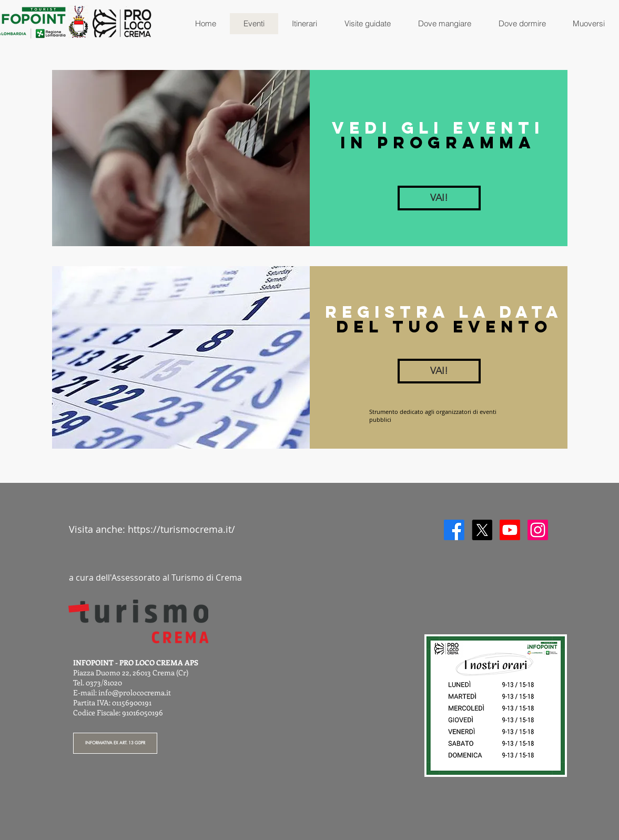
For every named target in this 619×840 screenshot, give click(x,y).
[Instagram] (538, 530)
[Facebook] (454, 530)
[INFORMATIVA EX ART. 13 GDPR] (115, 743)
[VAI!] (439, 198)
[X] (482, 530)
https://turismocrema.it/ (181, 529)
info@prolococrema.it (135, 692)
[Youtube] (510, 530)
